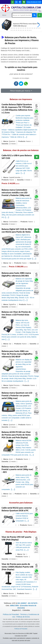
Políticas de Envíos (23, 617)
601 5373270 (33, 603)
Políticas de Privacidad (11, 614)
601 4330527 (22, 603)
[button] (39, 25)
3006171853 (14, 606)
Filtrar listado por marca (20, 91)
